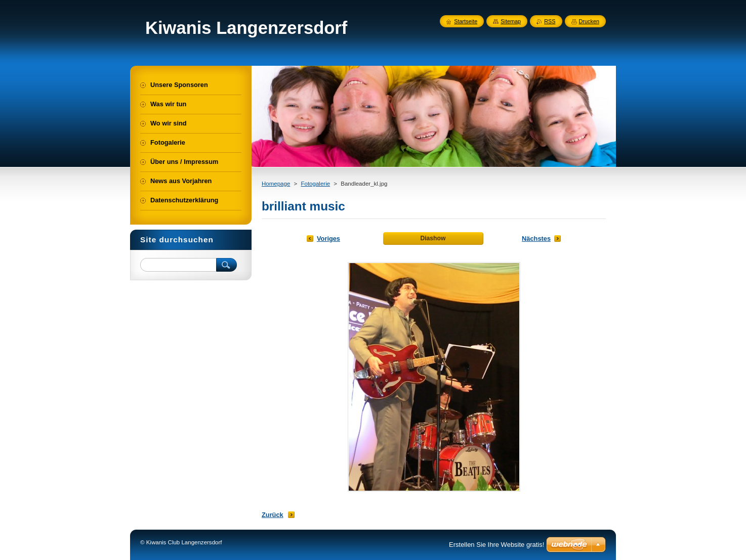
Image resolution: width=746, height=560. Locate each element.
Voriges (328, 239)
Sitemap (511, 21)
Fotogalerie (315, 184)
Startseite (466, 21)
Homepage (276, 184)
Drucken (589, 21)
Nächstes (536, 239)
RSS (550, 21)
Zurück (273, 515)
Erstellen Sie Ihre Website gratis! (496, 545)
